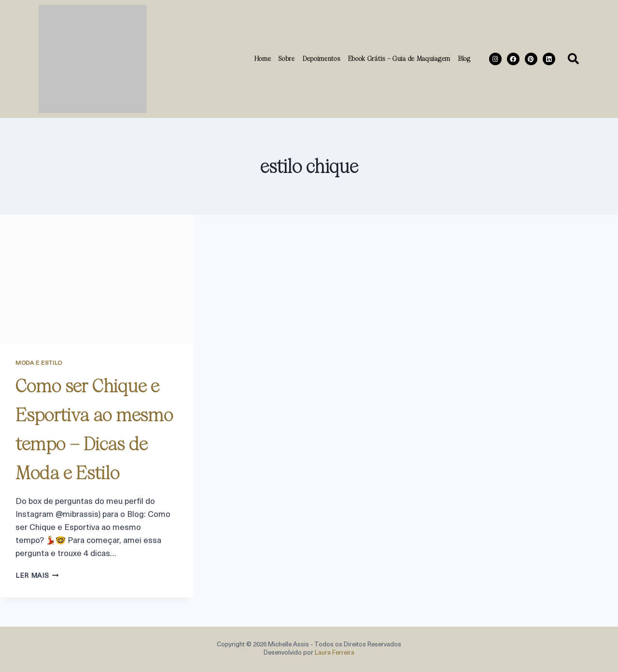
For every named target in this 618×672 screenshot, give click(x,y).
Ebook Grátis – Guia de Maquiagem (399, 58)
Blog (464, 58)
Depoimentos (322, 58)
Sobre (287, 58)
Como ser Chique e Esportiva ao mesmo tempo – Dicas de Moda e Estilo (92, 443)
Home (263, 58)
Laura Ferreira (335, 653)
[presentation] (97, 279)
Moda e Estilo (39, 363)
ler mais (37, 605)
